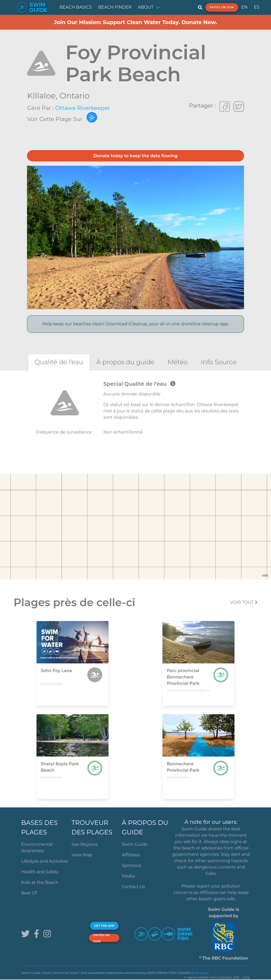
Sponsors (132, 866)
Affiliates (131, 855)
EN (245, 7)
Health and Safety (40, 872)
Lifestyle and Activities (45, 861)
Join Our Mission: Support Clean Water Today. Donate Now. (136, 22)
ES (257, 7)
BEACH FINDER (115, 7)
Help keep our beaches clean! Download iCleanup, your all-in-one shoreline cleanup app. (135, 324)
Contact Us (133, 887)
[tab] (59, 362)
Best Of (29, 893)
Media (128, 876)
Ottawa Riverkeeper (83, 108)
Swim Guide (135, 844)
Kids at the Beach (40, 882)
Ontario (74, 96)
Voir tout (244, 602)
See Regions (85, 844)
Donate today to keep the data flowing (135, 156)
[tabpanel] (135, 414)
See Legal (201, 973)
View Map (82, 855)
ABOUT (146, 7)
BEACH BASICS (76, 7)
